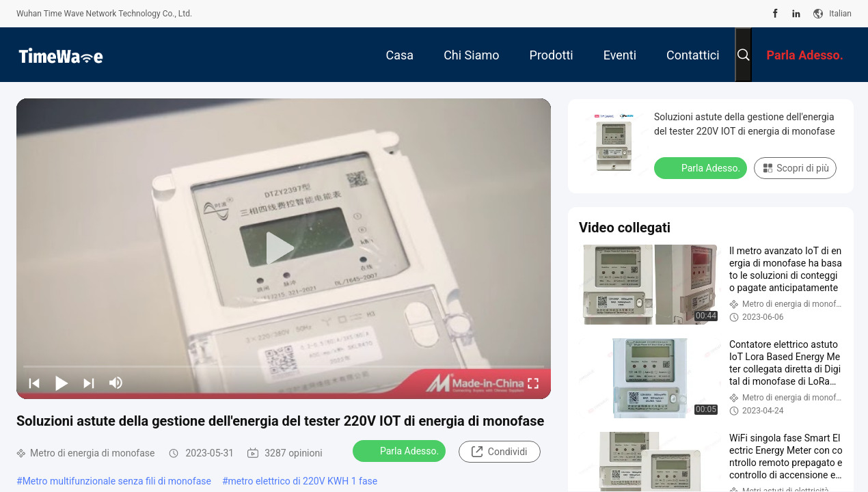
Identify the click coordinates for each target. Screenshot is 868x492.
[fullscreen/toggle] (533, 383)
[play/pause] (62, 383)
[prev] (34, 383)
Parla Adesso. (401, 450)
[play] (284, 249)
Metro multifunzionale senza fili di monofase (117, 481)
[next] (89, 383)
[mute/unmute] (116, 383)
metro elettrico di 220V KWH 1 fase (303, 481)
